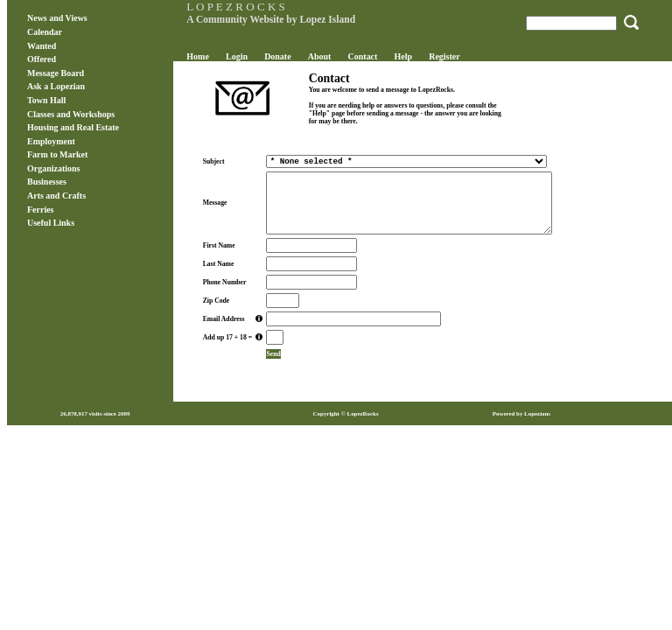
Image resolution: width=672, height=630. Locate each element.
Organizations (53, 168)
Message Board (56, 73)
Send (273, 354)
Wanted (42, 46)
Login (237, 56)
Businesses (47, 182)
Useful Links (51, 223)
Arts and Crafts (56, 196)
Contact (363, 56)
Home (197, 56)
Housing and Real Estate (73, 127)
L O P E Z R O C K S (235, 7)
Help (404, 56)
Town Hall (46, 100)
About (320, 56)
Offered (42, 59)
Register (444, 56)
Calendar (45, 32)
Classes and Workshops (71, 114)
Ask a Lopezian (56, 86)
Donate (277, 56)
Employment (51, 141)
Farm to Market (57, 154)
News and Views (57, 18)
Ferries (40, 210)
